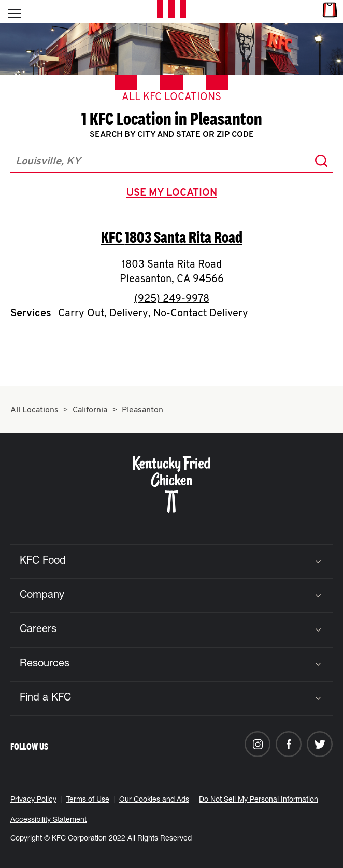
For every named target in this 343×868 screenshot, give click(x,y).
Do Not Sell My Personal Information (259, 800)
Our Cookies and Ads (154, 800)
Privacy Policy (33, 800)
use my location (174, 194)
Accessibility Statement (48, 820)
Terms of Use (88, 800)
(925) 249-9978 (172, 299)
